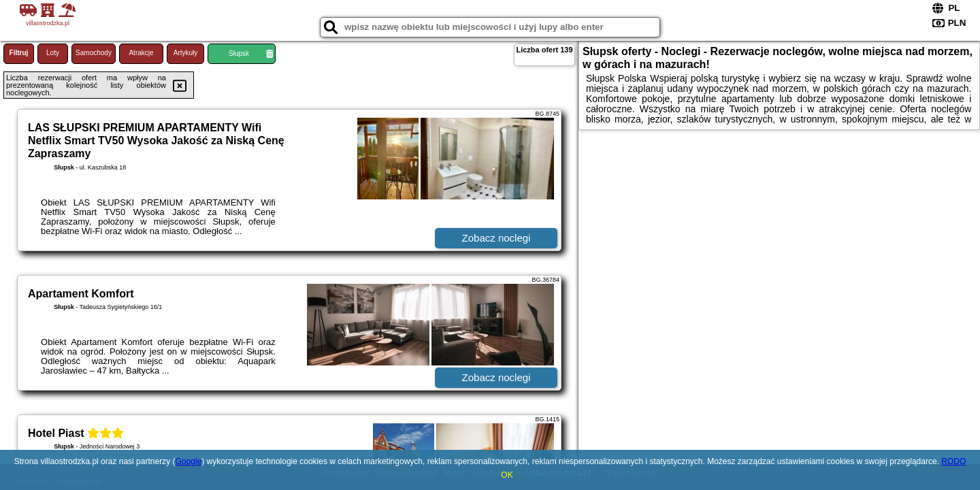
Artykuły (186, 53)
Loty (53, 53)
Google (188, 461)
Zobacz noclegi (496, 238)
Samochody (94, 53)
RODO (953, 461)
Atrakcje (141, 53)
